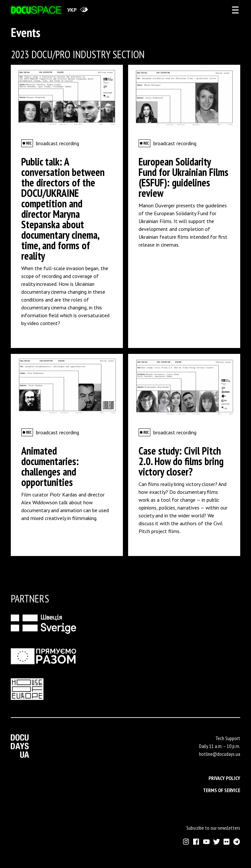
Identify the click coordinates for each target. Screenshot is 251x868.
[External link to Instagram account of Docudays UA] (186, 842)
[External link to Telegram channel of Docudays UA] (237, 842)
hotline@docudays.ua (220, 754)
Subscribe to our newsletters (213, 828)
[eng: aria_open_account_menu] (235, 10)
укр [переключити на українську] (72, 10)
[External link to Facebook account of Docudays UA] (196, 842)
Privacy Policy (224, 778)
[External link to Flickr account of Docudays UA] (227, 842)
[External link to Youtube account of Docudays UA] (206, 842)
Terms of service (222, 790)
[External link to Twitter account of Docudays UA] (217, 842)
